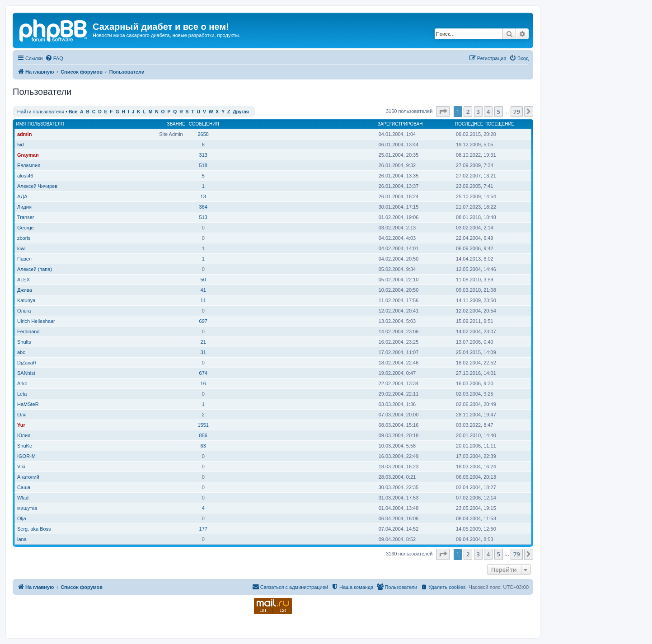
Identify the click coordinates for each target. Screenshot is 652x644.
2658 (203, 134)
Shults (24, 342)
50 (203, 280)
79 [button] (517, 112)
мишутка (27, 508)
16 (203, 383)
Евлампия (29, 165)
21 (203, 342)
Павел (24, 259)
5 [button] (499, 112)
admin (24, 134)
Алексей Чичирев (37, 186)
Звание (176, 124)
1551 (203, 425)
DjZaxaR (27, 363)
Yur (21, 425)
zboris (24, 238)
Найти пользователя (41, 112)
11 (203, 300)
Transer (26, 217)
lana (22, 539)
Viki (21, 467)
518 (203, 165)
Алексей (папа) (35, 269)
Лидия (24, 207)
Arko (22, 383)
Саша (24, 487)
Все (73, 112)
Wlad (23, 498)
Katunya (26, 300)
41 (203, 290)
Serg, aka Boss (34, 529)
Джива (25, 290)
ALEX (23, 280)
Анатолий (28, 477)
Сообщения (204, 124)
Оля (22, 415)
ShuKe (25, 446)
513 (203, 217)
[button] (443, 112)
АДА (22, 196)
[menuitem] (54, 58)
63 (203, 446)
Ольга (24, 311)
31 (203, 352)
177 (203, 529)
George (26, 228)
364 (203, 207)
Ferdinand (28, 331)
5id (21, 145)
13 (203, 196)
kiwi (21, 248)
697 (203, 321)
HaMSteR (28, 404)
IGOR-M (26, 456)
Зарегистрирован (400, 124)
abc (21, 352)
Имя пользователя (40, 124)
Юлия (24, 435)
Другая (241, 112)
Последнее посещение (485, 124)
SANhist (26, 373)
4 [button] (488, 112)
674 (203, 373)
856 (203, 435)
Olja (22, 518)
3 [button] (478, 112)
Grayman (28, 155)
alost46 (25, 176)
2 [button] (468, 112)
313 (203, 155)
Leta (22, 394)
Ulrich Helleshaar (36, 321)
